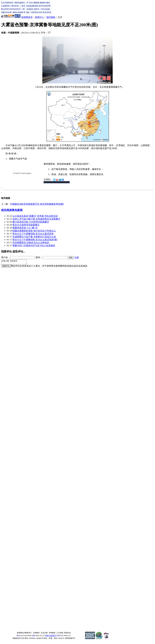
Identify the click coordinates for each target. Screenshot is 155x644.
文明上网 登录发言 (15, 262)
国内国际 (51, 17)
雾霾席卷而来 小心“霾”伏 (25, 228)
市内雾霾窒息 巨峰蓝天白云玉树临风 (31, 243)
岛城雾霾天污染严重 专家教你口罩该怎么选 (34, 237)
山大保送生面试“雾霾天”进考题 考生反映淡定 (35, 216)
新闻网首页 (27, 17)
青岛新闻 (17, 210)
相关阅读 (6, 210)
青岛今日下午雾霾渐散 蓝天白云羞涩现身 (33, 234)
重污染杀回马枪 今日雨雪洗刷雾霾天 (31, 222)
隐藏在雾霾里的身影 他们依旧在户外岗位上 (34, 231)
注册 (77, 257)
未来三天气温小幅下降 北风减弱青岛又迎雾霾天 (36, 219)
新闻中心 (40, 17)
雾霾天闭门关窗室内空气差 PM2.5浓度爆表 (34, 245)
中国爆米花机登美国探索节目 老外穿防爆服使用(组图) (37, 204)
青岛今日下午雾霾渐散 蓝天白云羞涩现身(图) (35, 240)
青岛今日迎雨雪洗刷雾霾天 (26, 225)
